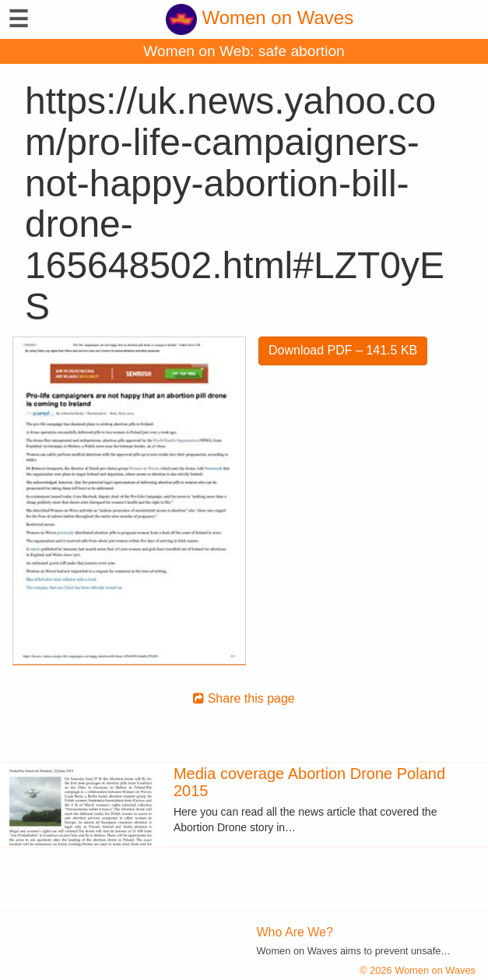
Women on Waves (260, 18)
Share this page (244, 698)
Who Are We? (295, 932)
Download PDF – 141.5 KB (343, 350)
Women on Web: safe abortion (244, 51)
